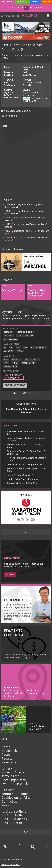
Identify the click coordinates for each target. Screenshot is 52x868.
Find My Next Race (15, 385)
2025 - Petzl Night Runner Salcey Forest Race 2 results (25, 212)
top (26, 532)
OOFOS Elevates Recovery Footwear (24, 465)
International (10, 339)
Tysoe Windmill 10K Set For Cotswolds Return (26, 433)
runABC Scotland (14, 811)
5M (11, 347)
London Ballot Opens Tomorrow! (23, 479)
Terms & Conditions (16, 794)
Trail (6, 363)
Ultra (20, 351)
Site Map (8, 790)
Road (6, 359)
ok (26, 8)
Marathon (9, 351)
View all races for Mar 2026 (18, 111)
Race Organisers (14, 780)
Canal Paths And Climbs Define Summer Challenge (26, 439)
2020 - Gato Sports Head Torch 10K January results (27, 239)
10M (25, 347)
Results (7, 759)
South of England (25, 336)
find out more (36, 8)
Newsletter (9, 762)
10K (18, 347)
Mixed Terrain (28, 363)
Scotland (22, 2)
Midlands (7, 2)
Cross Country (32, 359)
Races (6, 755)
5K (5, 347)
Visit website (29, 95)
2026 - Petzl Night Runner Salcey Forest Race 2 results (25, 206)
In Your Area (10, 776)
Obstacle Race (10, 366)
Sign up (10, 575)
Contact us (9, 802)
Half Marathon (38, 347)
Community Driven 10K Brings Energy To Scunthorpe (26, 453)
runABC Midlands (14, 819)
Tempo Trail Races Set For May (22, 483)
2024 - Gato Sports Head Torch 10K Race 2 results (26, 219)
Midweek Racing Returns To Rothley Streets (24, 446)
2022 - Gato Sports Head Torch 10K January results (27, 232)
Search (7, 805)
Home (6, 747)
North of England (25, 332)
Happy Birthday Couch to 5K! (21, 475)
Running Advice (13, 772)
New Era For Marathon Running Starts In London (26, 459)
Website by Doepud (11, 864)
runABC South (12, 823)
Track (15, 363)
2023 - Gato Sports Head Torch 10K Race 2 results (26, 226)
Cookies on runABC (16, 798)
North (35, 2)
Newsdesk (9, 751)
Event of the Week (15, 784)
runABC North (12, 815)
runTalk (7, 768)
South (46, 2)
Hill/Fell (17, 359)
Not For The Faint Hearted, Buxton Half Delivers (26, 470)
